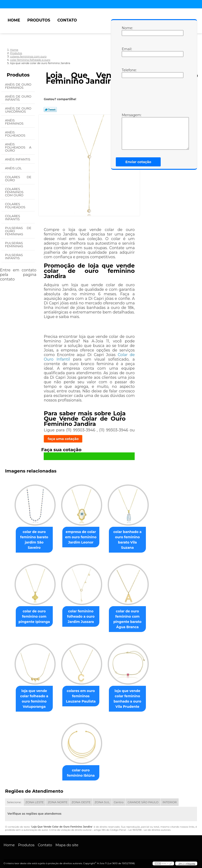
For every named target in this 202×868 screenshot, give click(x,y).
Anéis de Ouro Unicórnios (18, 110)
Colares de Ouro (18, 179)
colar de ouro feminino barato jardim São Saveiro (32, 538)
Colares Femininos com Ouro (15, 192)
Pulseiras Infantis (14, 256)
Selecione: (14, 799)
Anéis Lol (14, 168)
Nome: (127, 31)
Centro (119, 799)
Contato (67, 20)
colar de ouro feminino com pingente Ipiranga (32, 612)
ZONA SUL (102, 799)
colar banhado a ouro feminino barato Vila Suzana (129, 538)
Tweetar (50, 110)
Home (14, 20)
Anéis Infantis (18, 159)
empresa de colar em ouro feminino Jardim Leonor (81, 538)
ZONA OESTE (81, 799)
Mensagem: (127, 131)
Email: (127, 52)
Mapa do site (67, 842)
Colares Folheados (16, 206)
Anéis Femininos (15, 122)
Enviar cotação (138, 162)
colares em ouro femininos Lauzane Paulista (81, 692)
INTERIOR (170, 799)
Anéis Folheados (16, 134)
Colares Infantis (13, 217)
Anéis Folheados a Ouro (18, 147)
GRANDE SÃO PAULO (143, 799)
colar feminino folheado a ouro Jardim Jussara (81, 612)
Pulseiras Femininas (14, 244)
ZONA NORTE (58, 799)
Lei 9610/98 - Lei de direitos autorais (149, 827)
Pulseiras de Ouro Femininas (18, 231)
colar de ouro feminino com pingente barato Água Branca (129, 615)
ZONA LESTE (35, 799)
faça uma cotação (63, 439)
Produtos (39, 20)
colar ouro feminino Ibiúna (81, 769)
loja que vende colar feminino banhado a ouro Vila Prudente (129, 695)
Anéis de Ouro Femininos (18, 86)
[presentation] (152, 95)
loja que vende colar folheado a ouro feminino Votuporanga (32, 695)
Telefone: (127, 73)
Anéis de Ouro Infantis (18, 98)
